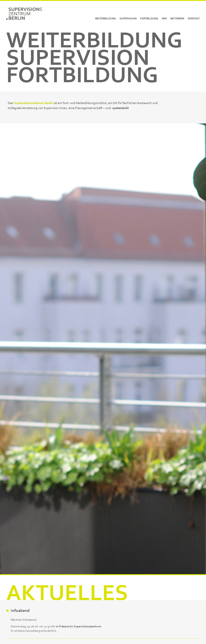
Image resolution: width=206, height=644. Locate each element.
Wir (164, 19)
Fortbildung (149, 19)
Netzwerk (177, 19)
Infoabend (20, 611)
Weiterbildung (105, 19)
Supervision (128, 19)
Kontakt (194, 19)
